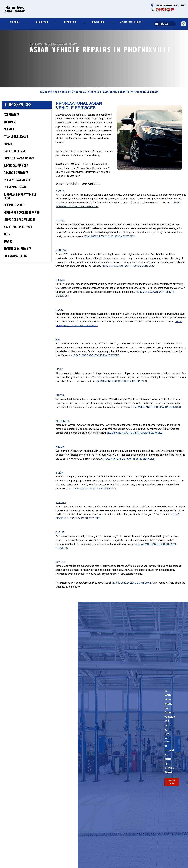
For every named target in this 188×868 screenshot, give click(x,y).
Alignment (88, 170)
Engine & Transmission (68, 181)
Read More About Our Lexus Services (122, 387)
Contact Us (98, 22)
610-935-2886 (165, 9)
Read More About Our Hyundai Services (128, 272)
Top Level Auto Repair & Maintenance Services (100, 97)
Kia (58, 345)
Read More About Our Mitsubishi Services (135, 438)
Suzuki (60, 538)
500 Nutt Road (50, 44)
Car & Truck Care (82, 174)
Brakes (68, 174)
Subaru (61, 508)
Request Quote (172, 787)
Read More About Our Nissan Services (129, 464)
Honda (60, 226)
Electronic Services (95, 177)
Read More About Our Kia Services (96, 361)
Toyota (61, 568)
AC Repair (76, 170)
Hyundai (61, 256)
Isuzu (59, 315)
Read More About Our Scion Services (91, 494)
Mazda (60, 401)
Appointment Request (131, 22)
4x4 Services (63, 170)
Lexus (60, 375)
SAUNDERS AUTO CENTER (55, 97)
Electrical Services (74, 177)
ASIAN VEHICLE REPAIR (145, 97)
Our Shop (14, 22)
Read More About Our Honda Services (109, 242)
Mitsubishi (63, 427)
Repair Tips (70, 22)
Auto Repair (42, 22)
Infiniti (60, 286)
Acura (60, 196)
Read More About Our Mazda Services (156, 413)
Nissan (60, 452)
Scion (60, 478)
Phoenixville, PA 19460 (67, 44)
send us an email (140, 588)
